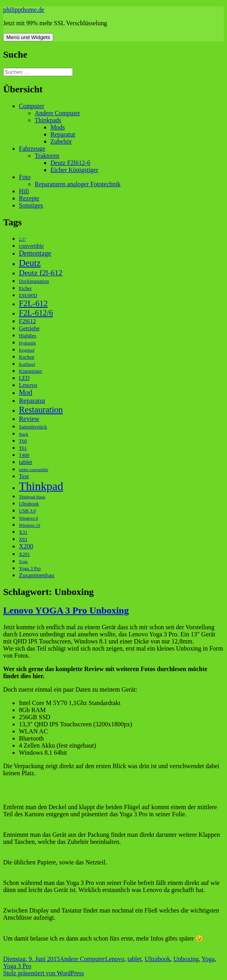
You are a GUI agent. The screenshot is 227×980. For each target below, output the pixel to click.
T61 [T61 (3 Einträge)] (23, 448)
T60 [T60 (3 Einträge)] (23, 441)
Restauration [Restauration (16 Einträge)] (41, 410)
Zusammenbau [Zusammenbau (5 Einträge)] (37, 575)
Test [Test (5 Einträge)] (24, 476)
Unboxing (186, 959)
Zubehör (61, 141)
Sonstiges (31, 205)
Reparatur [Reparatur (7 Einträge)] (32, 401)
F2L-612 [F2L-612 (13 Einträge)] (33, 303)
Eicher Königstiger (74, 170)
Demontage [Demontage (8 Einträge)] (35, 253)
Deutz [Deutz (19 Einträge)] (30, 263)
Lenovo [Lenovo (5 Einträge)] (28, 385)
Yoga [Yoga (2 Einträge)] (23, 562)
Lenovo (115, 959)
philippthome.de (24, 10)
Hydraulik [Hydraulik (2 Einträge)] (27, 343)
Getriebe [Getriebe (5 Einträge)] (29, 328)
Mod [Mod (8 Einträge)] (26, 393)
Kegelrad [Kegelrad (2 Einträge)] (27, 350)
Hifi (24, 191)
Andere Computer (57, 113)
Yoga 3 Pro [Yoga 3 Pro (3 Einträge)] (30, 569)
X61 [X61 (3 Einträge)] (23, 539)
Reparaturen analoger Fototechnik (78, 184)
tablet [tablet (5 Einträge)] (26, 462)
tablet (135, 959)
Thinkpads (48, 120)
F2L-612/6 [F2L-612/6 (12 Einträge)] (36, 313)
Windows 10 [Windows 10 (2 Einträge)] (30, 525)
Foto (25, 177)
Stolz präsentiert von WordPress (44, 973)
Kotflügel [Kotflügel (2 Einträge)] (27, 364)
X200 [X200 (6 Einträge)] (26, 546)
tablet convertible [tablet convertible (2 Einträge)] (33, 470)
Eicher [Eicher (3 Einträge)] (25, 288)
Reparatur (63, 134)
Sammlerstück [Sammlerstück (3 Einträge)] (33, 427)
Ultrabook (157, 959)
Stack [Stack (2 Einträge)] (24, 434)
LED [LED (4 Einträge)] (24, 378)
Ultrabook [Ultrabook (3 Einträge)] (29, 504)
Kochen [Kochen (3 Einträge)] (27, 357)
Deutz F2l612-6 (70, 163)
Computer (32, 106)
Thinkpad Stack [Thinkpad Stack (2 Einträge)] (32, 497)
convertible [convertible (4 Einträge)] (31, 246)
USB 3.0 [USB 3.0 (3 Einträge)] (27, 511)
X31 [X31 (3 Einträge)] (23, 532)
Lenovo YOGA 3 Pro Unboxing (66, 610)
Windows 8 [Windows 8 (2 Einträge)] (28, 518)
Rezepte (29, 198)
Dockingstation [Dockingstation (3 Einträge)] (34, 281)
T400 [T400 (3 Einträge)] (24, 455)
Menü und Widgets (28, 37)
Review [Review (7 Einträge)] (29, 419)
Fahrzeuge (32, 149)
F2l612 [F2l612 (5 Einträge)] (27, 321)
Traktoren (47, 156)
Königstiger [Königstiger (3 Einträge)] (31, 371)
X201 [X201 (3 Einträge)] (24, 554)
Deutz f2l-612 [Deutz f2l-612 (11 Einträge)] (41, 273)
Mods (58, 127)
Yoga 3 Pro (17, 966)
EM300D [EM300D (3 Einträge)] (28, 295)
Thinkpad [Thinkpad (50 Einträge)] (41, 486)
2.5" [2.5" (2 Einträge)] (22, 239)
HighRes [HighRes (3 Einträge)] (28, 336)
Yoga (208, 959)
